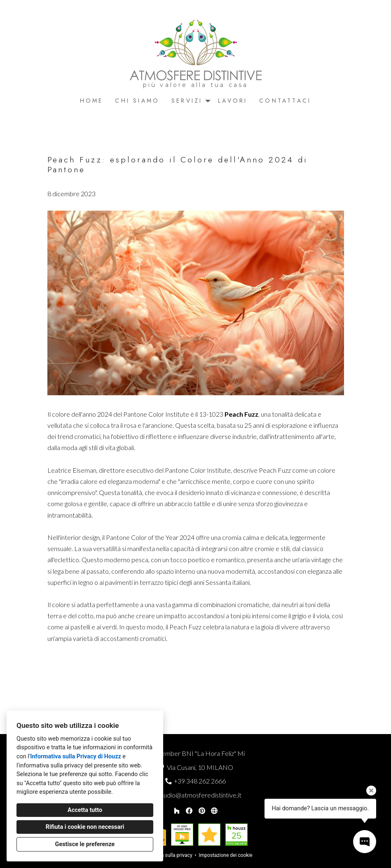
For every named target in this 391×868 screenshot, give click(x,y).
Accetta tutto (85, 810)
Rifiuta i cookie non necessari (85, 827)
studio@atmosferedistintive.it (200, 795)
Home (92, 101)
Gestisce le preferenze (85, 844)
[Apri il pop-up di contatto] (365, 842)
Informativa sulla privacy (165, 855)
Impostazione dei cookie (226, 855)
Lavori (233, 101)
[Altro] (214, 811)
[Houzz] (177, 811)
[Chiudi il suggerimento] (371, 791)
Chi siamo (137, 101)
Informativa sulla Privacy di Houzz (76, 757)
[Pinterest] (202, 811)
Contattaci (285, 101)
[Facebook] (189, 811)
